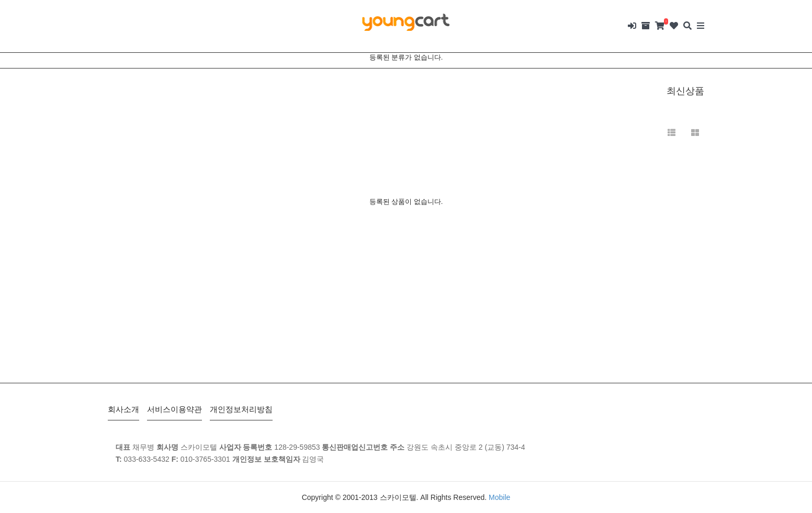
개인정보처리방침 (241, 409)
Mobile (499, 497)
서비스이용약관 (174, 409)
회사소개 (123, 409)
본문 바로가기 (0, 0)
